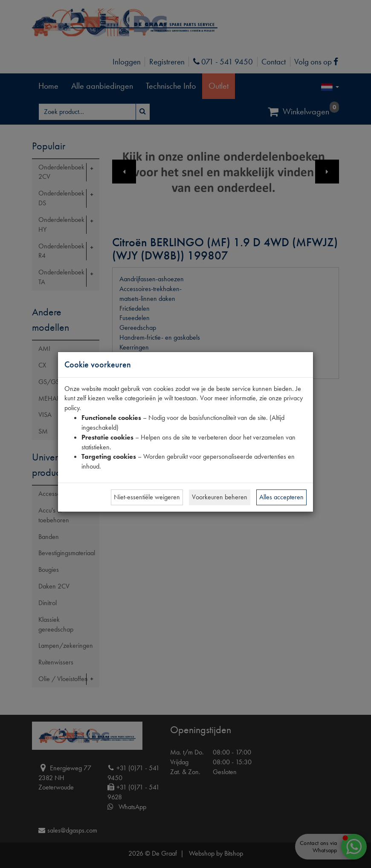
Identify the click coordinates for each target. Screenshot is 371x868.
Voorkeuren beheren (220, 497)
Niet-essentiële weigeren (147, 497)
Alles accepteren (281, 497)
